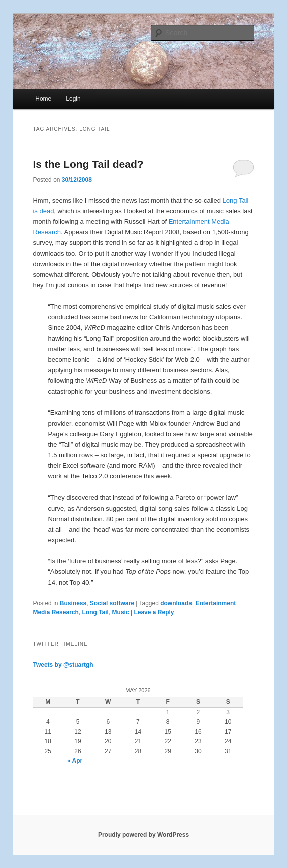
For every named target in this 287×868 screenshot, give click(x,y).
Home (43, 99)
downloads (176, 603)
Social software (112, 603)
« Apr (75, 761)
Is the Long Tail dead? (88, 164)
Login (73, 99)
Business (73, 603)
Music (121, 612)
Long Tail (95, 612)
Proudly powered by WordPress (143, 835)
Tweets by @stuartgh (63, 665)
